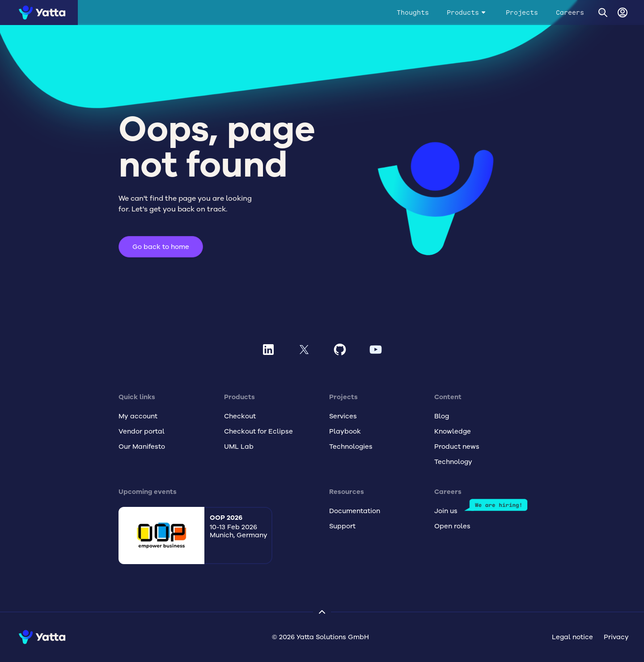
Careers (570, 13)
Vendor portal (142, 431)
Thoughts (413, 13)
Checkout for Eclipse (258, 431)
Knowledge (453, 431)
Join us (446, 511)
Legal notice (572, 637)
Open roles (452, 526)
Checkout (240, 416)
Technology (453, 462)
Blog (442, 416)
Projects (522, 13)
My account (138, 416)
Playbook (345, 431)
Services (343, 416)
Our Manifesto (142, 447)
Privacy (616, 637)
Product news (457, 447)
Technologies (351, 447)
